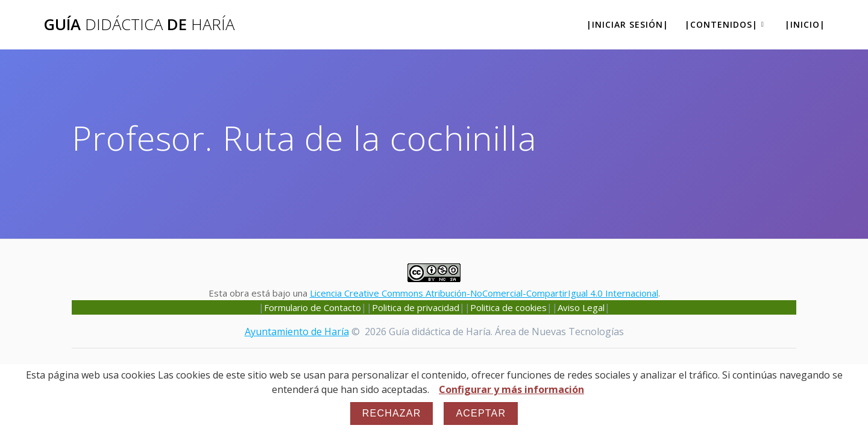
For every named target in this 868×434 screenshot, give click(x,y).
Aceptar (481, 413)
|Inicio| (805, 24)
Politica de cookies (508, 307)
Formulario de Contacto (313, 307)
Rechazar (392, 413)
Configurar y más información (511, 389)
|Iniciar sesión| (627, 24)
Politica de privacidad (416, 307)
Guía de (139, 25)
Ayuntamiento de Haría (297, 332)
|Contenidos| (721, 24)
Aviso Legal (581, 307)
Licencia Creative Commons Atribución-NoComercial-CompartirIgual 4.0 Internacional (484, 293)
